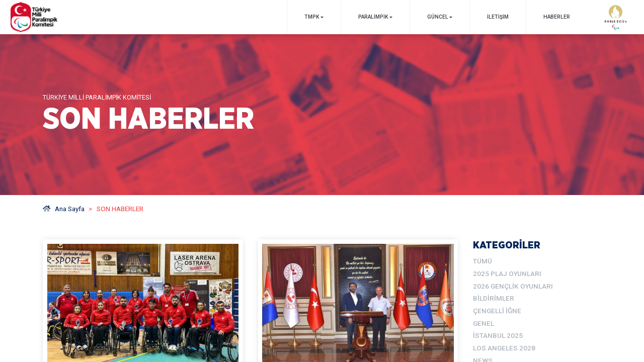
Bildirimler (494, 298)
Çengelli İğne (497, 311)
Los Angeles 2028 (504, 348)
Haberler (557, 17)
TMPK (312, 17)
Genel (484, 323)
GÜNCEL (438, 17)
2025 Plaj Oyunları (507, 274)
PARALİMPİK (373, 17)
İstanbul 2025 (498, 335)
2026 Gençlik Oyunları (513, 286)
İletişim (498, 17)
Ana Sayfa (64, 209)
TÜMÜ (482, 261)
